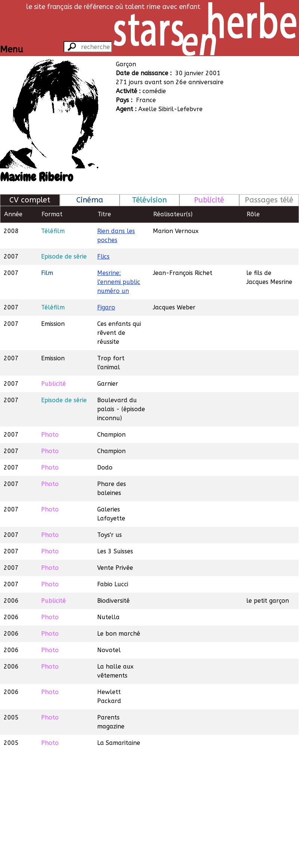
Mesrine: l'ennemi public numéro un (119, 282)
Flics (103, 256)
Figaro (106, 307)
